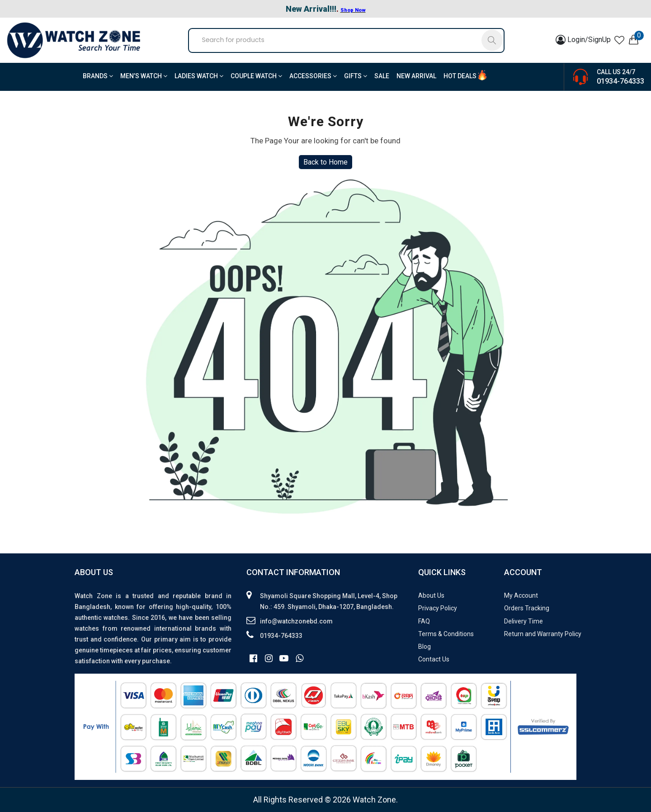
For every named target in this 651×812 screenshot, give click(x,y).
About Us (431, 595)
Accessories (313, 76)
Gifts (356, 76)
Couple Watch (256, 76)
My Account (521, 595)
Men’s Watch (144, 76)
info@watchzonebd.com (296, 621)
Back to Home (325, 162)
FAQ (424, 621)
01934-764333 (620, 81)
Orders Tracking (527, 608)
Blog (425, 647)
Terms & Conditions (446, 634)
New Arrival (416, 76)
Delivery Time (524, 621)
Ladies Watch (199, 76)
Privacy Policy (438, 608)
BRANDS (98, 76)
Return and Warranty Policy (543, 634)
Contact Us (434, 659)
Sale (382, 76)
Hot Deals (460, 76)
